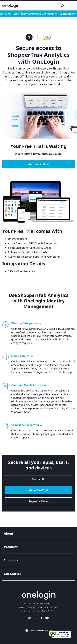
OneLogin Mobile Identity (29, 385)
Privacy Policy (43, 607)
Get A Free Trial (38, 490)
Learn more (68, 14)
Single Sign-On (22, 356)
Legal (21, 607)
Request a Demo (38, 501)
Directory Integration (26, 323)
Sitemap (54, 607)
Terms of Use (31, 607)
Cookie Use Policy (49, 611)
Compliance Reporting (27, 425)
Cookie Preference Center (30, 611)
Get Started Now (38, 164)
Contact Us (39, 479)
